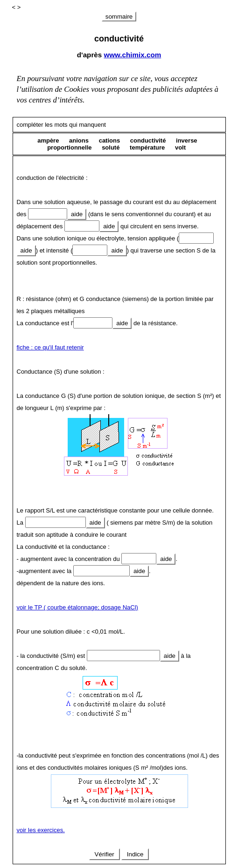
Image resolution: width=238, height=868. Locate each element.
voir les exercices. (41, 830)
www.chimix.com (132, 55)
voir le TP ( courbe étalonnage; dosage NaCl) (77, 607)
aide (77, 214)
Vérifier (105, 854)
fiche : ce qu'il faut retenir (50, 347)
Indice (135, 854)
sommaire (119, 17)
